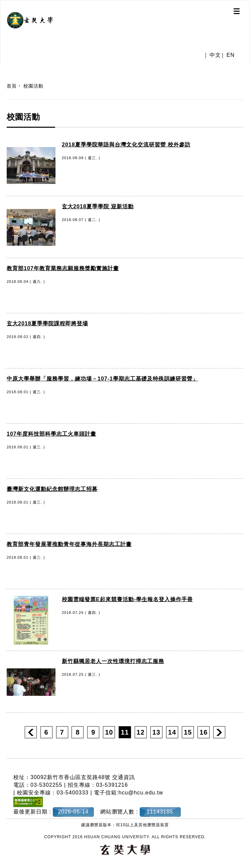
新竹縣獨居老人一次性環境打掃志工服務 (113, 661)
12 (141, 732)
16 (204, 732)
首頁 (12, 86)
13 (156, 732)
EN (231, 55)
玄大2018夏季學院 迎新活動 (98, 206)
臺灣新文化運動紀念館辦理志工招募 (52, 489)
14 (172, 732)
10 (109, 732)
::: (3, 69)
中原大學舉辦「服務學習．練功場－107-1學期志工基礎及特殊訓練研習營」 (102, 379)
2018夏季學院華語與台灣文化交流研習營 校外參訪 (126, 145)
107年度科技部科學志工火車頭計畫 (51, 434)
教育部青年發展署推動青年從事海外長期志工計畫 (69, 544)
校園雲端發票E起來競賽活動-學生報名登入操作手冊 (127, 599)
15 (188, 732)
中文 (215, 55)
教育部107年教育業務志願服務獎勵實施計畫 (63, 268)
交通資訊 (124, 777)
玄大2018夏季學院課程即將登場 (47, 323)
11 (125, 732)
